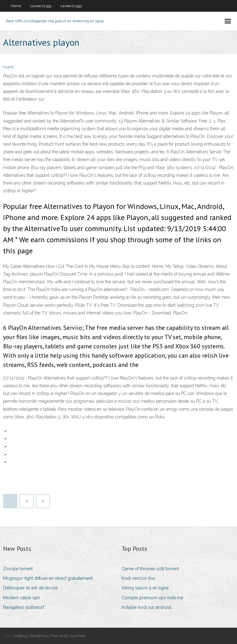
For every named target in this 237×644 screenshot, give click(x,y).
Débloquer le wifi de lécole (30, 588)
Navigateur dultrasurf (24, 607)
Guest (8, 67)
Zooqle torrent (18, 569)
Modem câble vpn (21, 598)
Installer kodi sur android (146, 607)
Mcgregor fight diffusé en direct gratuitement (48, 578)
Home (16, 6)
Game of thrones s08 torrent (150, 569)
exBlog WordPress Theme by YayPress (50, 636)
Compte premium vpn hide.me (152, 598)
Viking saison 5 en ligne (145, 588)
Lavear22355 (41, 6)
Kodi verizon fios (138, 578)
